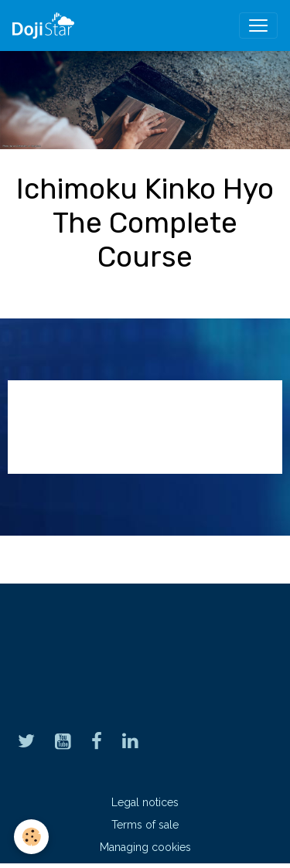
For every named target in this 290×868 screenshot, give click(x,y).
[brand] (46, 26)
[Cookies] (31, 837)
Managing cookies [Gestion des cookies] (145, 847)
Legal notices (145, 802)
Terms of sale (145, 825)
